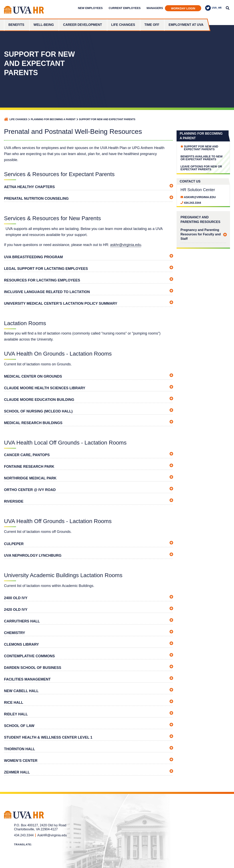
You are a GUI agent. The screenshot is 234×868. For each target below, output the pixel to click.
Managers (155, 8)
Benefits (16, 25)
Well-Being (44, 25)
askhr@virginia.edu (126, 245)
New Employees (90, 8)
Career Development (82, 25)
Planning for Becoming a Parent (53, 119)
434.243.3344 (193, 203)
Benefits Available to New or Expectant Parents (202, 158)
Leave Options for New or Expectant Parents (201, 168)
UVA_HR (213, 8)
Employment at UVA (186, 25)
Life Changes (123, 25)
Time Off (152, 25)
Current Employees (125, 8)
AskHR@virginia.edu (200, 197)
